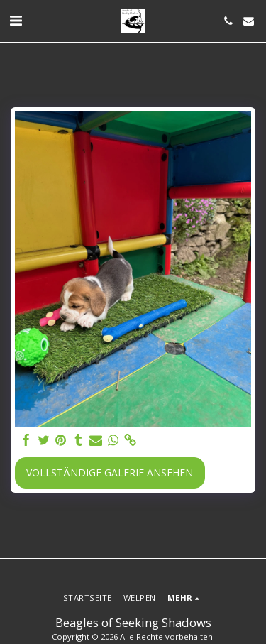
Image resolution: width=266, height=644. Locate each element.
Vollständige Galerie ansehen (110, 473)
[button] (16, 20)
